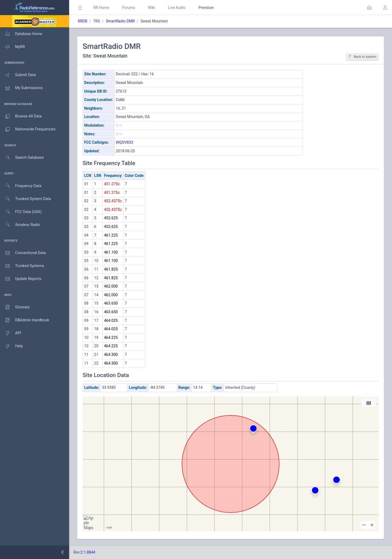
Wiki (151, 8)
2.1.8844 (88, 552)
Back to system (362, 57)
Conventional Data (23, 253)
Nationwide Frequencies (28, 129)
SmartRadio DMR (120, 21)
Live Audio (177, 8)
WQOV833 (124, 142)
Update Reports (21, 279)
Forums (129, 8)
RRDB (82, 21)
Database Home (21, 34)
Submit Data (18, 75)
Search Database (22, 158)
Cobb (120, 100)
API (11, 333)
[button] (369, 8)
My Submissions (21, 88)
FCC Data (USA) (21, 212)
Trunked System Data (26, 199)
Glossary (15, 307)
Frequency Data (21, 186)
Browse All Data (21, 116)
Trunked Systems (22, 266)
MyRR (12, 47)
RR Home (101, 8)
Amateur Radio (20, 225)
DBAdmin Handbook (25, 320)
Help (11, 346)
